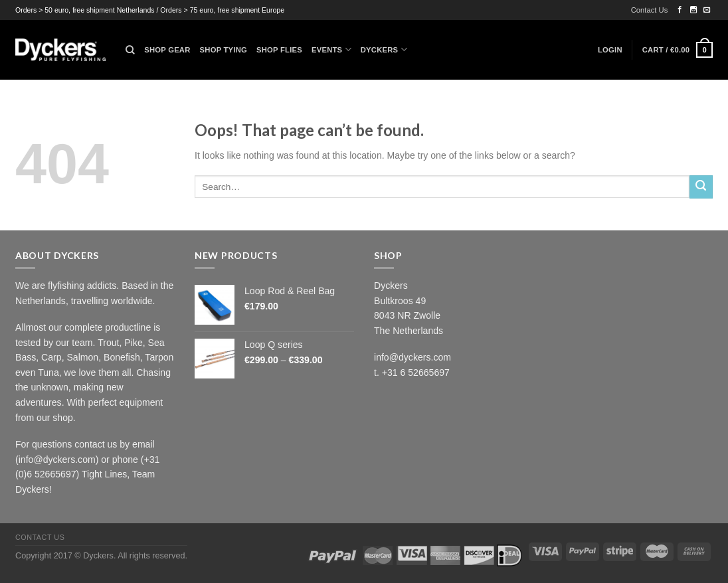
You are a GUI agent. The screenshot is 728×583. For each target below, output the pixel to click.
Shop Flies (279, 50)
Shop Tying (224, 50)
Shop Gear (167, 50)
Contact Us (650, 10)
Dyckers (384, 49)
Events (331, 49)
